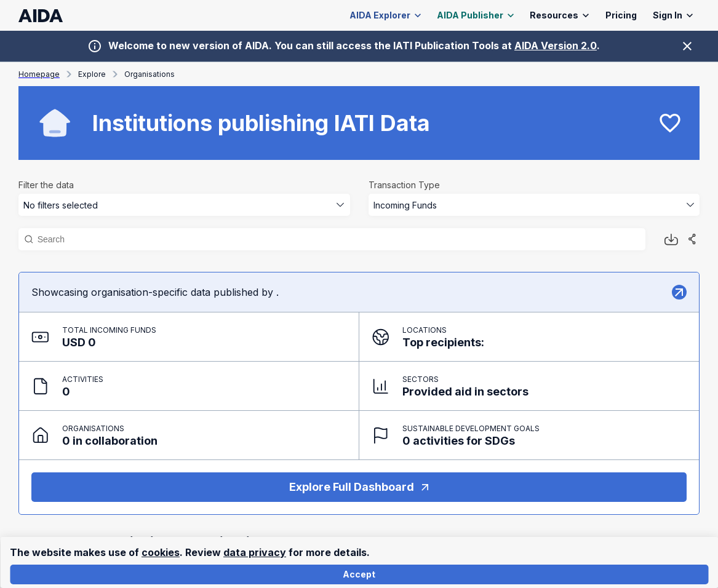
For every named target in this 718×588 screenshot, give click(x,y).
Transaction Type (404, 185)
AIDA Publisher (476, 16)
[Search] (338, 239)
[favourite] (670, 123)
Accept (359, 575)
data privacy (255, 552)
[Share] (692, 239)
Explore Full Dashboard (359, 487)
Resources (560, 16)
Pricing (621, 15)
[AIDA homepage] (41, 16)
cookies (161, 552)
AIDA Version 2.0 (556, 46)
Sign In (673, 16)
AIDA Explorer (385, 16)
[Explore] (679, 292)
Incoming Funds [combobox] (405, 205)
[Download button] (671, 239)
